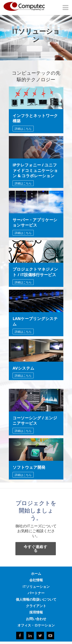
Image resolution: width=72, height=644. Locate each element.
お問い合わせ (36, 619)
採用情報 (36, 612)
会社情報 (36, 580)
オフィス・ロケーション (36, 625)
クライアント (36, 606)
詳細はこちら (23, 129)
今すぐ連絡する (36, 549)
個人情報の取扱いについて (36, 599)
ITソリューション (36, 587)
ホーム (36, 574)
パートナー (36, 593)
